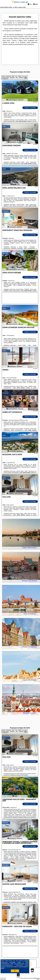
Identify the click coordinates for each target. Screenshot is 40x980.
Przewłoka (5, 211)
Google (27, 961)
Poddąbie (5, 254)
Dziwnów (5, 823)
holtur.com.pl (20, 2)
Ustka (4, 84)
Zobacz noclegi (30, 108)
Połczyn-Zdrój (6, 780)
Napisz (38, 979)
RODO (3, 968)
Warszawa (5, 865)
